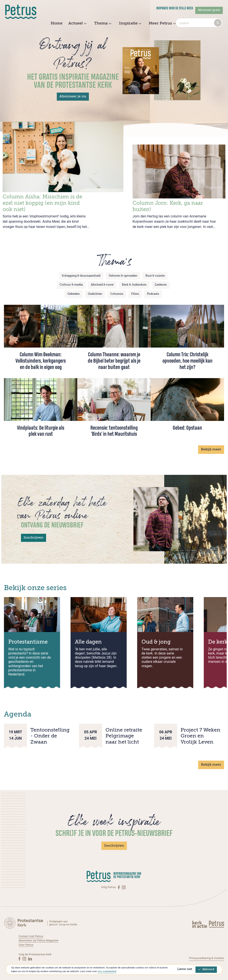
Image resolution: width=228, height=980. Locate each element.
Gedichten (95, 294)
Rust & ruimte (155, 276)
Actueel (77, 24)
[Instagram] (124, 887)
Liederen (161, 285)
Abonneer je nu (73, 96)
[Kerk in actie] (200, 924)
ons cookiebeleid (107, 971)
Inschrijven (34, 538)
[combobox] (199, 23)
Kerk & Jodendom (134, 285)
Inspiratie (130, 24)
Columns (117, 294)
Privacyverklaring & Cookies (206, 958)
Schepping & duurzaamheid (81, 276)
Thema (102, 24)
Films (135, 294)
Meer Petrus (162, 24)
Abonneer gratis (209, 10)
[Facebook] (119, 887)
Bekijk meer (211, 450)
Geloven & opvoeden (123, 276)
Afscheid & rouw (102, 285)
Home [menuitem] (57, 23)
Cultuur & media (71, 285)
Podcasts (153, 294)
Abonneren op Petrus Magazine (38, 940)
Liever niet (185, 969)
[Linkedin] (30, 959)
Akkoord (206, 969)
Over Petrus (26, 945)
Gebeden (74, 294)
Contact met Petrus (31, 936)
